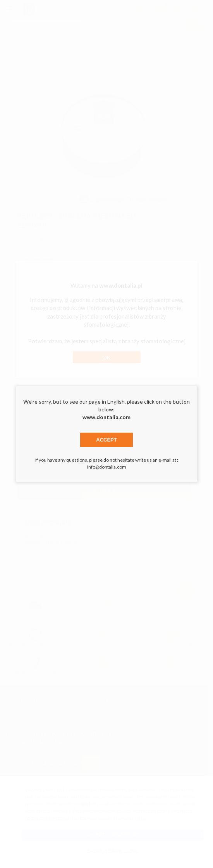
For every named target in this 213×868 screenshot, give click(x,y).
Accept (106, 440)
